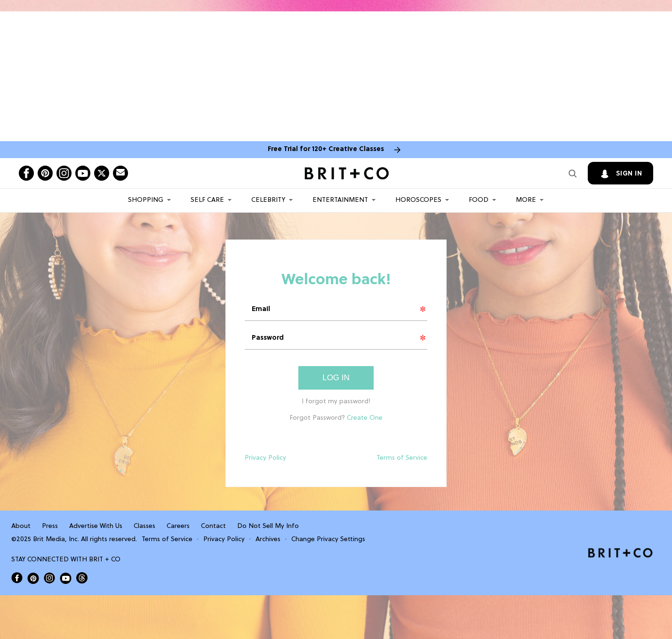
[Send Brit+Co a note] (120, 173)
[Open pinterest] (45, 173)
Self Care (207, 200)
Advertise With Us (96, 526)
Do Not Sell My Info (268, 526)
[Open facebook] (26, 173)
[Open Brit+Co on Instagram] (49, 578)
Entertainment (340, 200)
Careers (178, 526)
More (526, 200)
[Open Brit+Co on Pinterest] (33, 578)
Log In (336, 378)
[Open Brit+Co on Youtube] (66, 578)
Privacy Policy (265, 458)
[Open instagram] (64, 173)
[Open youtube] (83, 173)
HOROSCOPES (418, 200)
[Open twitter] (102, 173)
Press (50, 526)
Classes (144, 526)
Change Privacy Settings (328, 539)
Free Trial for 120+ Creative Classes (326, 149)
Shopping (146, 200)
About (21, 526)
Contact (213, 526)
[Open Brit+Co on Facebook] (17, 578)
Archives (268, 539)
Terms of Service (402, 458)
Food (479, 200)
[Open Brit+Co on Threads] (82, 578)
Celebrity (268, 200)
